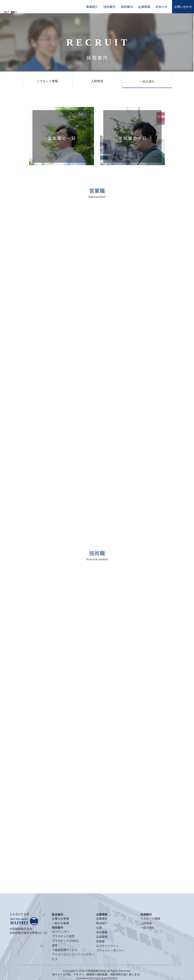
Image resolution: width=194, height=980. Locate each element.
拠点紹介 (102, 923)
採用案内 (127, 7)
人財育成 (97, 81)
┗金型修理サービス (65, 950)
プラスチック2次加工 (65, 941)
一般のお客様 (60, 923)
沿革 (99, 928)
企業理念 (102, 918)
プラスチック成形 (63, 936)
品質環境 (102, 937)
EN (14, 12)
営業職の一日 (62, 138)
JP (7, 12)
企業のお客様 (60, 918)
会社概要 (102, 932)
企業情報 (144, 7)
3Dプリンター (61, 932)
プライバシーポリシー (110, 950)
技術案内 (109, 7)
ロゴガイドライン (107, 946)
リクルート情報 (47, 81)
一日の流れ (147, 81)
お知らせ (161, 7)
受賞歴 (100, 941)
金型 (55, 945)
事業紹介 (92, 7)
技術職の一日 (133, 138)
